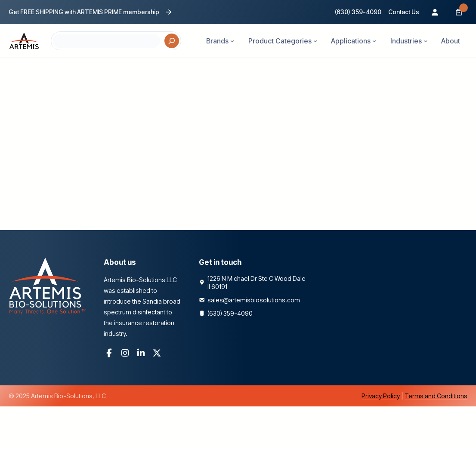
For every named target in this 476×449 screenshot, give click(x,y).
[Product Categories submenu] (315, 41)
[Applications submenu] (374, 41)
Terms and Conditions (436, 396)
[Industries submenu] (426, 41)
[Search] (172, 41)
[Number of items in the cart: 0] (459, 12)
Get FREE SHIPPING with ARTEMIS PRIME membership (84, 12)
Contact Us (404, 12)
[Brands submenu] (232, 41)
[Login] (435, 12)
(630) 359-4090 (358, 12)
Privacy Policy (381, 396)
